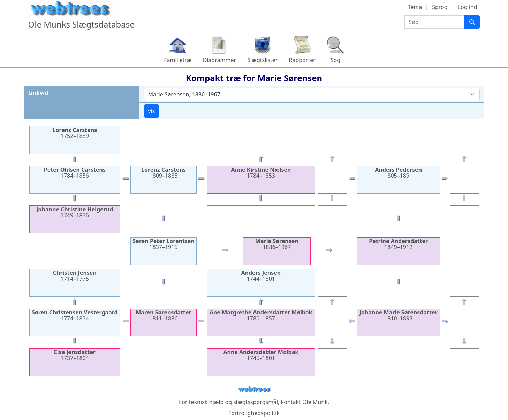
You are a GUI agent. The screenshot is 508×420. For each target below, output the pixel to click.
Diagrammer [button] (219, 60)
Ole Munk (315, 402)
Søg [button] (335, 60)
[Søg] (472, 22)
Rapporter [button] (302, 60)
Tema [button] (415, 7)
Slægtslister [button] (262, 60)
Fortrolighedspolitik (254, 413)
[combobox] (312, 94)
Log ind (468, 7)
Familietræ (178, 60)
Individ (39, 93)
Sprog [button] (440, 7)
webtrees (254, 389)
